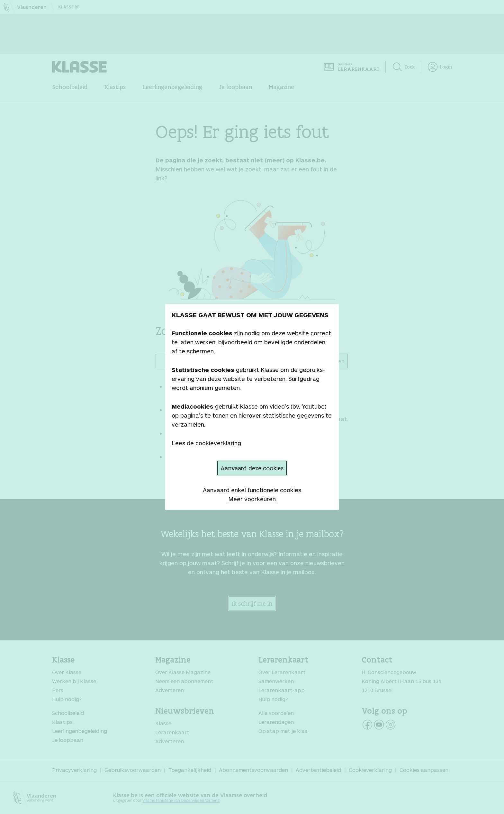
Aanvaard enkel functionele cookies (252, 490)
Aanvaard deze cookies (252, 468)
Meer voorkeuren (252, 499)
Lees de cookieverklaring (206, 443)
